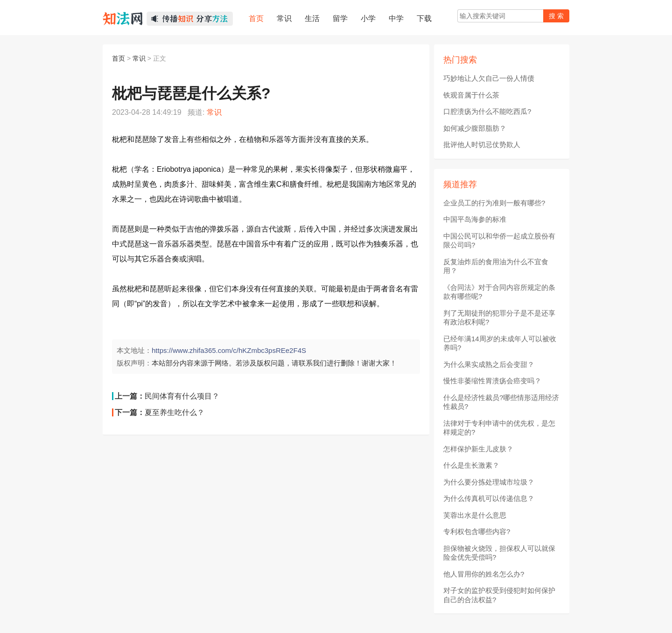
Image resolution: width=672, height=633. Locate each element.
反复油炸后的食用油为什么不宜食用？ (496, 266)
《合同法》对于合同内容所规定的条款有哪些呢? (499, 292)
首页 (119, 58)
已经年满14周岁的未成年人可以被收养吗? (500, 343)
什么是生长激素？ (471, 465)
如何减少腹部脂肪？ (475, 128)
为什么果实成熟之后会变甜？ (489, 364)
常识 (139, 58)
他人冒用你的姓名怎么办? (484, 574)
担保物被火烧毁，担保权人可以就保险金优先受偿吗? (499, 553)
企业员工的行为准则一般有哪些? (494, 203)
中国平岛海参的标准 (475, 219)
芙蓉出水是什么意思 (475, 515)
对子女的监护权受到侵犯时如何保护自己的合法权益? (499, 595)
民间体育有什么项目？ (182, 396)
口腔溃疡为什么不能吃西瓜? (487, 111)
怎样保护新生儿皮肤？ (478, 449)
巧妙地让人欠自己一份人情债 (489, 78)
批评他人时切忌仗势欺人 (482, 144)
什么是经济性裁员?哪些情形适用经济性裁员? (501, 402)
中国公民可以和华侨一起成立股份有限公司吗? (499, 241)
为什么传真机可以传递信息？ (489, 498)
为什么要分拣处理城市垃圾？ (489, 482)
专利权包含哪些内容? (477, 531)
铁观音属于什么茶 (471, 95)
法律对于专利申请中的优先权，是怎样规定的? (499, 428)
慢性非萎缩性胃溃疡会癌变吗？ (492, 381)
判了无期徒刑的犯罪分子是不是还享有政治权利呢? (499, 318)
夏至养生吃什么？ (175, 412)
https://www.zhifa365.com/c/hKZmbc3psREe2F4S (229, 350)
